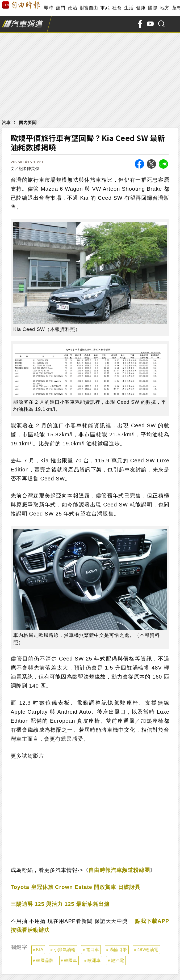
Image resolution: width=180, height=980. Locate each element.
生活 (129, 8)
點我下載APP (152, 921)
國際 (153, 8)
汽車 (6, 123)
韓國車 (71, 960)
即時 (49, 8)
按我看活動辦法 (30, 930)
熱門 (60, 8)
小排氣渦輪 (65, 950)
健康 (141, 8)
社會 (117, 8)
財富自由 (89, 8)
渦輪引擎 (118, 950)
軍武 (105, 8)
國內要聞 (28, 123)
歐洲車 (94, 960)
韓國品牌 (45, 960)
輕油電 (118, 960)
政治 (72, 8)
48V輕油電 (148, 950)
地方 (165, 8)
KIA (40, 950)
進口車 (93, 950)
